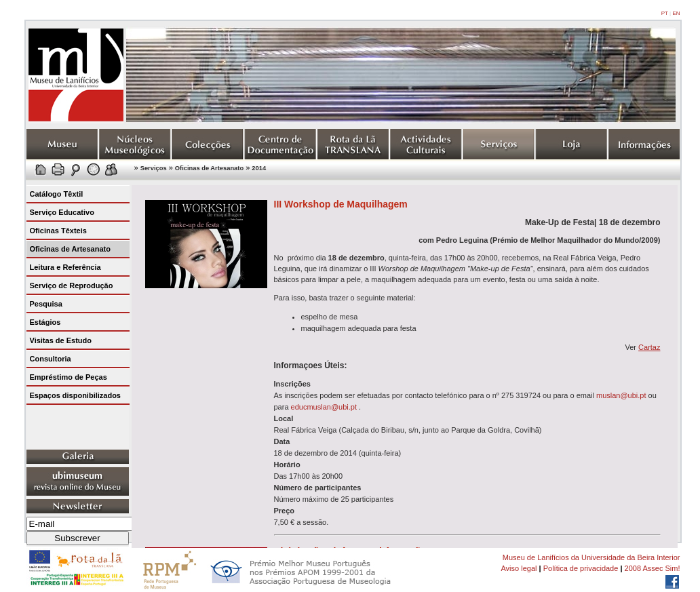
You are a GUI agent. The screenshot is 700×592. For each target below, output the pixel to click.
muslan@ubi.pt (621, 395)
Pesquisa (46, 304)
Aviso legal (519, 568)
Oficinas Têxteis (58, 231)
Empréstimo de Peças (69, 377)
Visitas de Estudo (61, 340)
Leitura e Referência (65, 267)
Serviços (154, 168)
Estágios (45, 322)
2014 (259, 168)
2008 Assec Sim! (653, 568)
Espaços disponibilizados (75, 395)
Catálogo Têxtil (57, 194)
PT (665, 13)
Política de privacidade (581, 568)
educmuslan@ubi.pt (324, 407)
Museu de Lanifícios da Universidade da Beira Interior (591, 557)
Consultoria (51, 359)
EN (676, 13)
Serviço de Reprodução (72, 285)
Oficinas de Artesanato (209, 168)
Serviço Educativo (62, 212)
